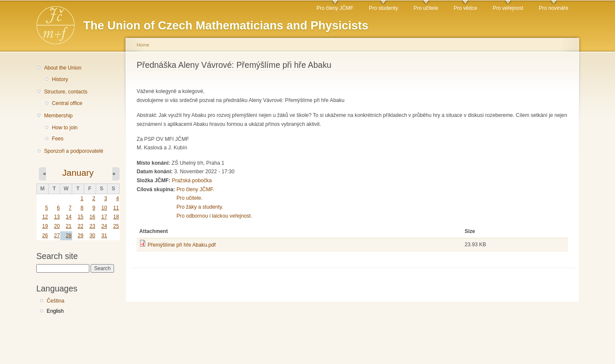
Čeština (55, 301)
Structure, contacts (66, 92)
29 (81, 236)
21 (69, 226)
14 (69, 217)
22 (81, 226)
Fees (57, 139)
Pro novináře (554, 8)
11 (116, 208)
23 (92, 226)
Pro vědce (465, 8)
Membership (58, 116)
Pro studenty (384, 8)
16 (92, 217)
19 (45, 226)
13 (57, 217)
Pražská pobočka (192, 181)
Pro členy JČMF (335, 8)
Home (143, 45)
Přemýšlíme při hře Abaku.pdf (181, 245)
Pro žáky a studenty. (200, 207)
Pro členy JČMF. (195, 189)
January (78, 173)
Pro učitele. (189, 198)
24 (104, 226)
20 (57, 226)
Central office (67, 103)
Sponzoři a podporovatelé (74, 151)
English (55, 311)
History (60, 79)
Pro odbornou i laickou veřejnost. (214, 216)
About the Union (63, 68)
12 (45, 217)
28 (69, 236)
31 (104, 236)
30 (92, 236)
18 (116, 217)
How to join (64, 128)
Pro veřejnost (508, 8)
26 (45, 236)
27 (57, 236)
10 (104, 208)
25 (116, 226)
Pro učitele (426, 8)
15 (81, 217)
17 (104, 217)
